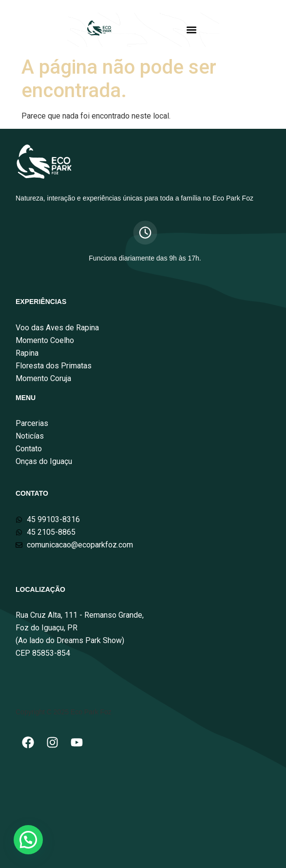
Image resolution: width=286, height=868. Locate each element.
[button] (192, 30)
